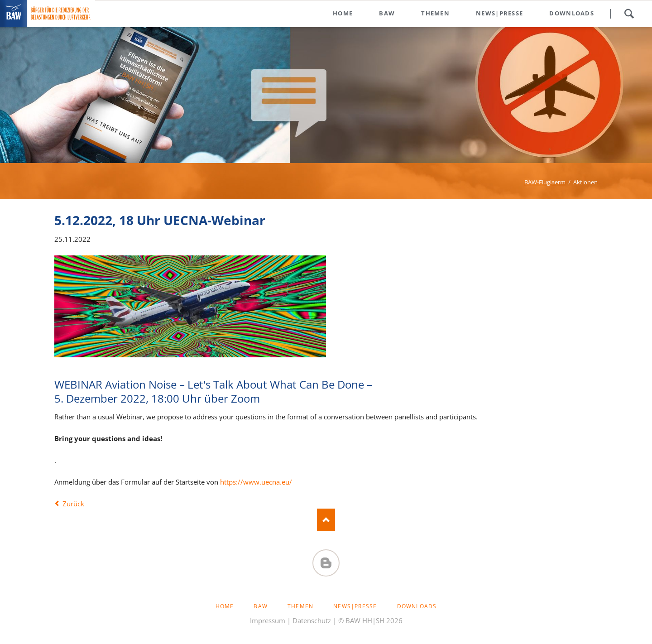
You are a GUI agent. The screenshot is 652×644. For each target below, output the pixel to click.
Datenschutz (312, 620)
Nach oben (326, 520)
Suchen (629, 14)
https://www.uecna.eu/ (256, 482)
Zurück (73, 504)
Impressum (268, 620)
